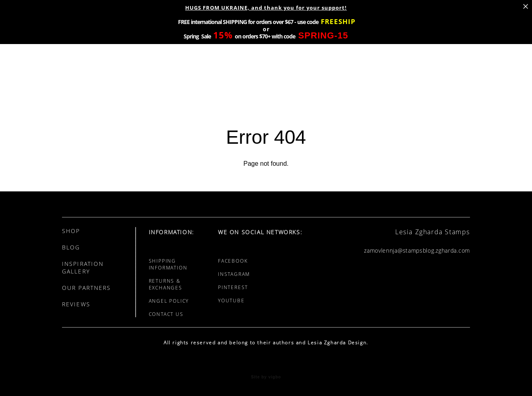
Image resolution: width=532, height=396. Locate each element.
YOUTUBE (231, 301)
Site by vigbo (266, 377)
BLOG (71, 247)
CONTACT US (166, 314)
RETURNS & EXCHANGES (166, 284)
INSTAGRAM (234, 274)
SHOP (71, 231)
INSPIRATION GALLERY (83, 267)
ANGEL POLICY (169, 301)
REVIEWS (76, 304)
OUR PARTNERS (86, 288)
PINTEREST (233, 287)
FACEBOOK (233, 261)
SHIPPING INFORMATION (168, 264)
